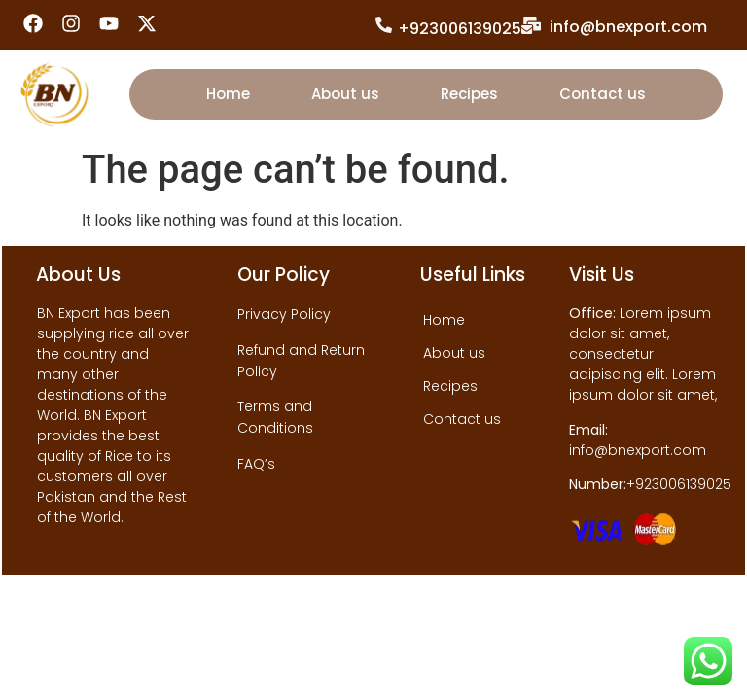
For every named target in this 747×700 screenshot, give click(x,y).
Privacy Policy (284, 314)
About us (345, 94)
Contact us (603, 94)
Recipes (469, 94)
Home (228, 94)
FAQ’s (256, 464)
